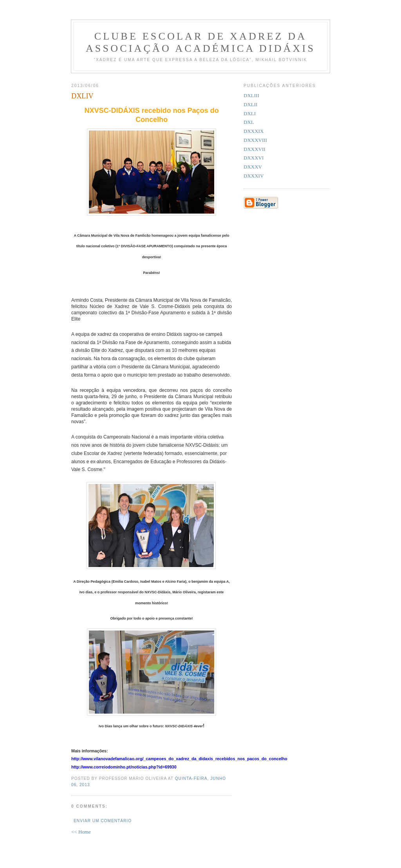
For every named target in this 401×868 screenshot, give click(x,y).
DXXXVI (254, 158)
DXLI (250, 113)
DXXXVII (255, 149)
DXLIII (251, 95)
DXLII (250, 104)
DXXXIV (254, 176)
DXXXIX (254, 131)
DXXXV (253, 167)
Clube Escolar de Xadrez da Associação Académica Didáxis (200, 42)
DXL (249, 122)
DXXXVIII (255, 140)
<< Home (81, 832)
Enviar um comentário (103, 821)
